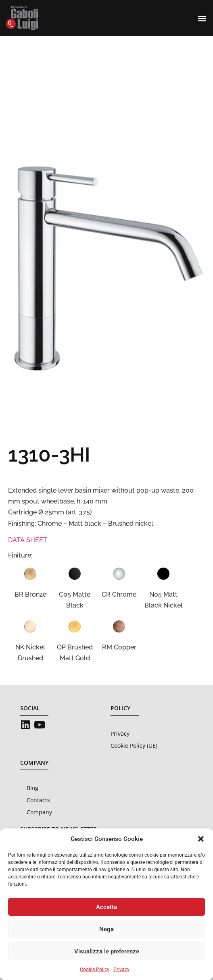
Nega (106, 929)
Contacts (38, 800)
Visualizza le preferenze (107, 951)
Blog (32, 788)
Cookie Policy (95, 970)
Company (39, 812)
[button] (201, 839)
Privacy (121, 970)
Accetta (106, 907)
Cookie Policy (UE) (134, 746)
